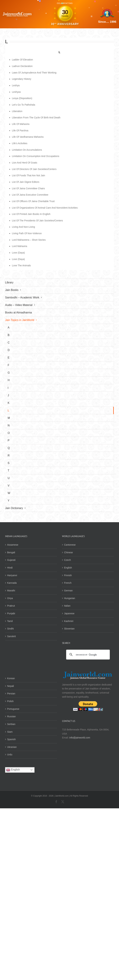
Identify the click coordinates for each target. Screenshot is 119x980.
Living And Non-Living (23, 227)
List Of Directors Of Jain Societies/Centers (34, 169)
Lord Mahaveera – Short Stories (29, 240)
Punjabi (11, 613)
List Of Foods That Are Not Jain (28, 175)
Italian (67, 606)
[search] (87, 655)
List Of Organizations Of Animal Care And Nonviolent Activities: (45, 208)
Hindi (10, 568)
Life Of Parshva (20, 131)
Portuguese (13, 709)
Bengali (11, 552)
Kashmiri (69, 621)
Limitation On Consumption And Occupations (36, 156)
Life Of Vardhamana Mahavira (28, 137)
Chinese (68, 552)
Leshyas (16, 92)
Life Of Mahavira (21, 124)
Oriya (10, 598)
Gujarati (11, 560)
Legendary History (22, 79)
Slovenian (69, 629)
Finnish (68, 575)
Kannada (12, 583)
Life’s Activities (20, 143)
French (68, 583)
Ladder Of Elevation (22, 60)
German (68, 591)
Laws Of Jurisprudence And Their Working (34, 73)
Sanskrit (11, 636)
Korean (11, 678)
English (68, 568)
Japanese (69, 613)
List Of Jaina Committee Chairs (28, 188)
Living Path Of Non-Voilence (27, 233)
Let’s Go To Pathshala (23, 105)
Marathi (11, 591)
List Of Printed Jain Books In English (31, 214)
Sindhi (10, 629)
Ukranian (12, 747)
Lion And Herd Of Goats (25, 163)
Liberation (17, 111)
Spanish (11, 739)
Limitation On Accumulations (27, 150)
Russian (11, 716)
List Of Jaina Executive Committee (30, 195)
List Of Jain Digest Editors (26, 182)
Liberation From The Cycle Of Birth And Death (36, 118)
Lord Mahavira (20, 246)
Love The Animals (21, 265)
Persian (11, 694)
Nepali (11, 686)
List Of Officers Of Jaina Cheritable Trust (33, 201)
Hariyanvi (12, 575)
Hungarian (70, 598)
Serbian (11, 724)
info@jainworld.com (80, 738)
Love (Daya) (18, 253)
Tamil (10, 621)
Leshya (16, 85)
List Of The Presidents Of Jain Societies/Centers (37, 221)
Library (9, 282)
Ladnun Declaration (22, 66)
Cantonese (70, 545)
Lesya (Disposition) (22, 98)
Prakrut (11, 606)
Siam (10, 732)
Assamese (13, 545)
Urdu (10, 755)
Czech (67, 560)
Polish (10, 701)
